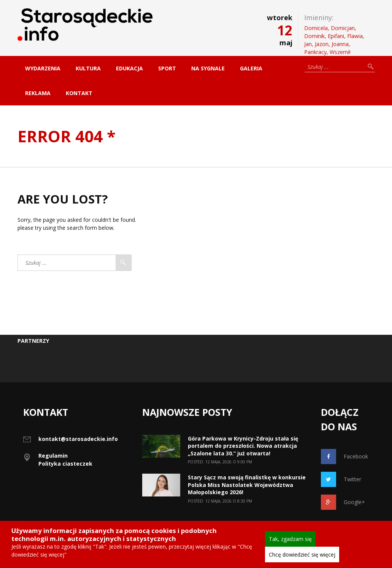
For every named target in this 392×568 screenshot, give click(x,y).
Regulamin (53, 456)
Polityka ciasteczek (65, 464)
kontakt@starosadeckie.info (78, 439)
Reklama (38, 93)
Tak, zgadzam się (290, 539)
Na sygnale (208, 68)
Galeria (251, 68)
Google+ (343, 502)
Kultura (88, 68)
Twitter (341, 479)
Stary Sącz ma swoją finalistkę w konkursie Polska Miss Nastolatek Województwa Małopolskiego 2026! (247, 485)
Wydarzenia (43, 68)
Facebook (344, 457)
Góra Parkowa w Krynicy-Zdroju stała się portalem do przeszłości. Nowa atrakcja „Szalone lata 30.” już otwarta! (243, 446)
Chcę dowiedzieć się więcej (302, 554)
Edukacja (129, 68)
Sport (167, 68)
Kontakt (79, 93)
